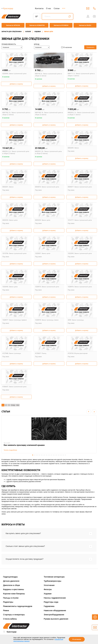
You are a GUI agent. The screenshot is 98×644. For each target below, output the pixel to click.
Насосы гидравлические (55, 598)
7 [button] (43, 455)
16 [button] (59, 455)
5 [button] (39, 455)
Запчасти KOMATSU (37, 25)
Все (18, 404)
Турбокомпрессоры (53, 581)
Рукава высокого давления (56, 619)
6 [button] (41, 455)
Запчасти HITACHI (13, 25)
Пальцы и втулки (11, 598)
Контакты (39, 8)
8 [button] (45, 455)
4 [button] (38, 455)
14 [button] (55, 455)
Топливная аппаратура (54, 577)
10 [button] (48, 455)
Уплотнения (49, 585)
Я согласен (77, 639)
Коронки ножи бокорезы (14, 594)
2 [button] (34, 455)
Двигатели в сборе (12, 585)
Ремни (6, 611)
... (64, 7)
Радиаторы (8, 602)
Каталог (28, 31)
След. (13, 404)
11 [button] (50, 455)
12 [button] (52, 455)
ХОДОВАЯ (38, 31)
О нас (49, 8)
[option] (49, 434)
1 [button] (32, 455)
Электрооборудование (54, 615)
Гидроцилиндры (10, 577)
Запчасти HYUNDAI (61, 25)
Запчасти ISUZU (85, 25)
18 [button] (62, 455)
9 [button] (46, 455)
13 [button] (53, 455)
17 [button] (60, 455)
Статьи (57, 8)
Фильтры (48, 589)
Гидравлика (49, 606)
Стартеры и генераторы (14, 615)
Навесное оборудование (55, 611)
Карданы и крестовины (14, 589)
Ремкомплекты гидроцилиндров (18, 606)
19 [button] (64, 455)
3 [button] (36, 455)
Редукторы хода (51, 602)
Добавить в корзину (16, 83)
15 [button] (57, 455)
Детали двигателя (11, 581)
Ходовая (48, 594)
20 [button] (66, 455)
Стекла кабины (10, 619)
